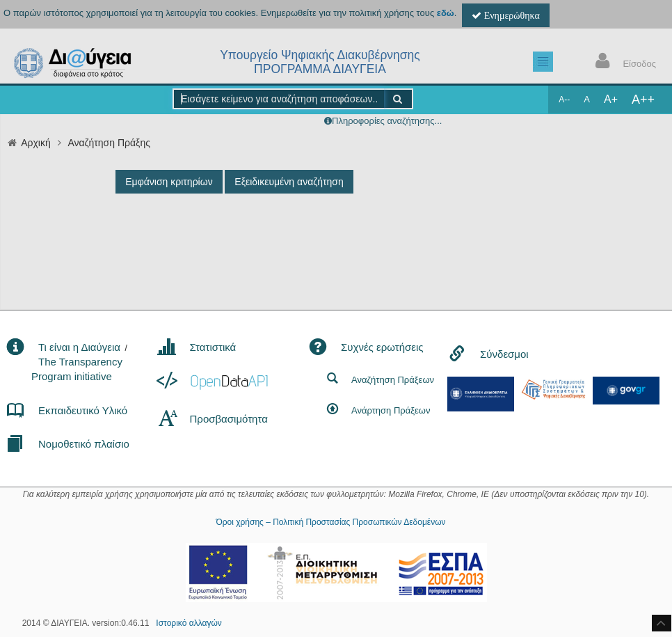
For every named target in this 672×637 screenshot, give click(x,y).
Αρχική (36, 143)
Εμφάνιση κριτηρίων (169, 182)
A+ (611, 99)
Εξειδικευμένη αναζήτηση (289, 182)
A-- (564, 100)
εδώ (446, 13)
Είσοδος (623, 62)
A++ (643, 100)
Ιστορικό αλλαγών (189, 623)
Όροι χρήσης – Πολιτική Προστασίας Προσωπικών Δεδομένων (330, 522)
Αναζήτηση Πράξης (109, 143)
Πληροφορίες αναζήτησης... (387, 121)
